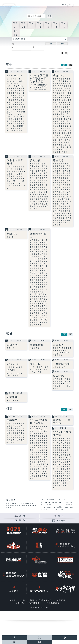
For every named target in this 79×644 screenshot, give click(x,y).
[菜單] (76, 4)
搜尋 (62, 44)
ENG (62, 4)
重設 (51, 44)
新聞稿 (13, 600)
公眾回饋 (61, 521)
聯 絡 (22, 520)
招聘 (24, 600)
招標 (33, 600)
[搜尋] (70, 4)
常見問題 (62, 600)
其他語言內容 (54, 603)
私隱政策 (20, 603)
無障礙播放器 (36, 603)
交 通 (22, 516)
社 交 (61, 516)
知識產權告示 (46, 600)
